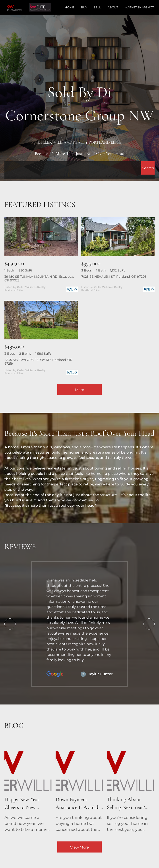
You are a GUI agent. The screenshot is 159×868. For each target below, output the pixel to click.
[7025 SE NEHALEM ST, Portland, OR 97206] (118, 237)
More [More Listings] (80, 390)
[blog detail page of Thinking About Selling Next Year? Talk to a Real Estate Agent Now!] (131, 786)
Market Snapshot (139, 7)
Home (69, 7)
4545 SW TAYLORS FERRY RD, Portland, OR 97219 (38, 362)
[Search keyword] (73, 168)
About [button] (113, 7)
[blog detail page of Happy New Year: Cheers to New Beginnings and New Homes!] (28, 786)
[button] (148, 168)
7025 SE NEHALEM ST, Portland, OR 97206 (114, 277)
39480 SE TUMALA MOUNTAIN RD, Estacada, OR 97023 (39, 278)
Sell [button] (97, 7)
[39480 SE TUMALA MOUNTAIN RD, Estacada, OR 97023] (41, 237)
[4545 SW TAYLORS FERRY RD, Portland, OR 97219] (41, 320)
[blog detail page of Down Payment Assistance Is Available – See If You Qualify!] (79, 786)
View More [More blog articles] (79, 847)
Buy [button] (84, 7)
